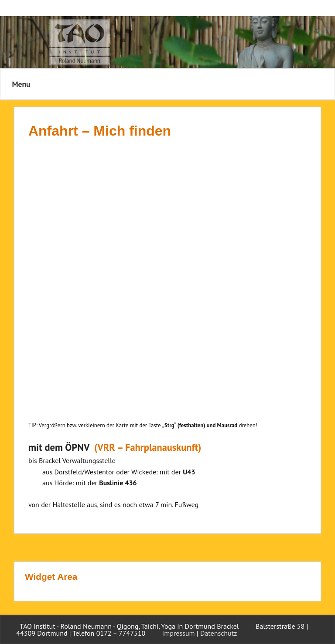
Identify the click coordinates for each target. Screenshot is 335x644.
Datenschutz (219, 633)
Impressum (179, 633)
